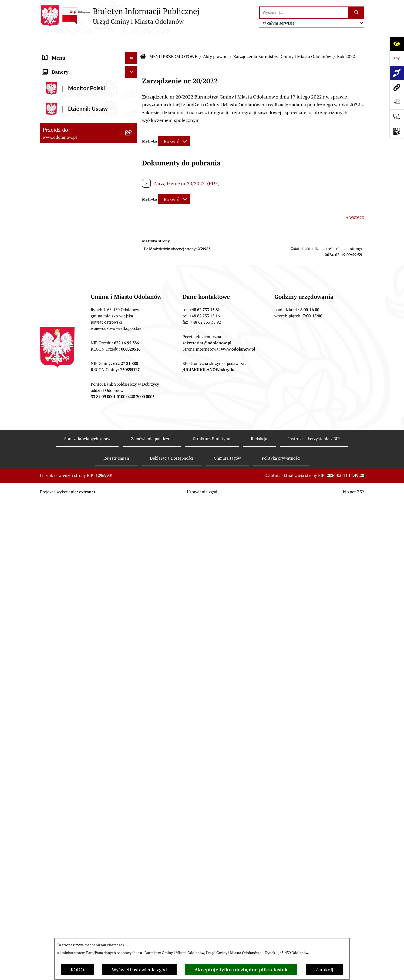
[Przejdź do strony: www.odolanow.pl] (397, 87)
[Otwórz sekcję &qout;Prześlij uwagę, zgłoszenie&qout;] (397, 117)
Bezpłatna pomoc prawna (70, 877)
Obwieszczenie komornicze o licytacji (82, 865)
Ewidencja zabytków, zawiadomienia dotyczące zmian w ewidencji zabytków (81, 846)
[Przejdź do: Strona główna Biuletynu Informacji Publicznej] (143, 40)
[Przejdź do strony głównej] (120, 16)
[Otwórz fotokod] (397, 131)
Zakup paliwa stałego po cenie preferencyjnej (74, 823)
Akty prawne (215, 40)
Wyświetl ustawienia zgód (139, 970)
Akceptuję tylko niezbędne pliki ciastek (241, 970)
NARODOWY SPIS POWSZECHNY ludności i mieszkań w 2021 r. (79, 925)
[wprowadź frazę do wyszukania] (304, 13)
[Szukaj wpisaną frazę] (357, 13)
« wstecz (355, 201)
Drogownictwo (58, 889)
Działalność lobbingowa (68, 66)
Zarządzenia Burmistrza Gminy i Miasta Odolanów (282, 40)
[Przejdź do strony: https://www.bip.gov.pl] (397, 58)
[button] (132, 54)
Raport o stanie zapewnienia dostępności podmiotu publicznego (80, 803)
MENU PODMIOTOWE (66, 54)
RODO (77, 970)
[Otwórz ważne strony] (397, 102)
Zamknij (324, 970)
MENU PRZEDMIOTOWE (69, 78)
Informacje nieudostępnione (73, 787)
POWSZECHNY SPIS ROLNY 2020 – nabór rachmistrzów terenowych (80, 905)
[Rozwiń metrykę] (174, 125)
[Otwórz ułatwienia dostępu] (397, 44)
